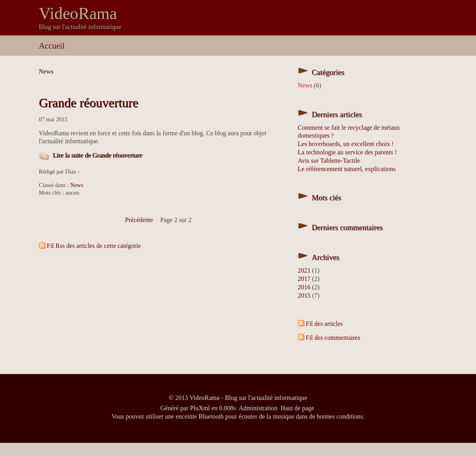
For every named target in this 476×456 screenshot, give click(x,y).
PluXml (200, 408)
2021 (304, 270)
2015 (304, 295)
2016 (304, 287)
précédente (139, 220)
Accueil (52, 46)
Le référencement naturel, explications (347, 169)
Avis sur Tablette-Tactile (329, 161)
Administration (258, 408)
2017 (304, 279)
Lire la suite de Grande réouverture (98, 155)
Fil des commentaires (333, 338)
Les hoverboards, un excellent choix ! (346, 144)
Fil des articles (324, 324)
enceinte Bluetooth (200, 416)
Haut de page (297, 408)
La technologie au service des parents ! (348, 152)
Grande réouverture (89, 103)
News (77, 185)
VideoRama (78, 14)
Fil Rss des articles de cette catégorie (94, 246)
